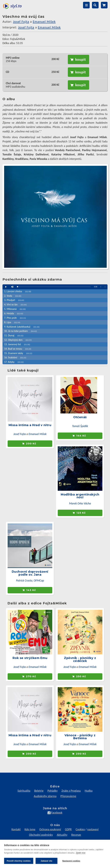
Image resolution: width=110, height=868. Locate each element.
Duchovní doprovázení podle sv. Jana (30, 573)
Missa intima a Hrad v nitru (30, 425)
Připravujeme (68, 796)
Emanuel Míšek (44, 22)
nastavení (93, 829)
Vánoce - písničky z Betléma (80, 737)
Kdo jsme (30, 829)
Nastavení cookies (71, 861)
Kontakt (16, 829)
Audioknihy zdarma (45, 796)
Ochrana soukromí (50, 829)
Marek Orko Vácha (80, 503)
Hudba (89, 791)
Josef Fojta (21, 22)
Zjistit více (81, 853)
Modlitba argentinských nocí (80, 496)
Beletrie (39, 791)
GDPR (68, 829)
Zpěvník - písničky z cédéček (80, 659)
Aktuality (62, 835)
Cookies (80, 829)
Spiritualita (24, 791)
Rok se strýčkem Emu (30, 658)
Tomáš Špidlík (80, 426)
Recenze (76, 835)
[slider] (54, 287)
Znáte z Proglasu (71, 791)
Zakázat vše (46, 861)
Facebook (57, 813)
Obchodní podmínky (41, 835)
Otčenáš (80, 417)
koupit (81, 59)
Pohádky (53, 791)
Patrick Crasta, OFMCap (30, 581)
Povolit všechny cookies (19, 861)
